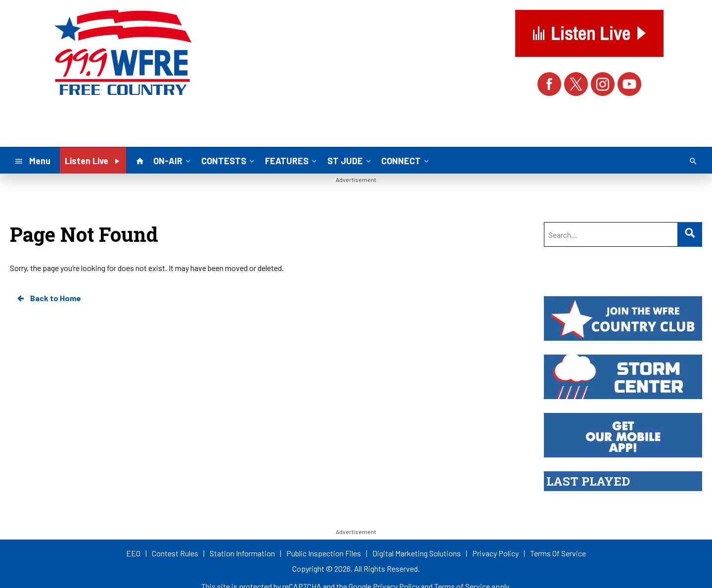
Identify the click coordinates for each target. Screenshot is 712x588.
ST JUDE (350, 160)
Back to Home (48, 298)
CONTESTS (229, 160)
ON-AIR (173, 160)
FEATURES (292, 160)
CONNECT (406, 160)
